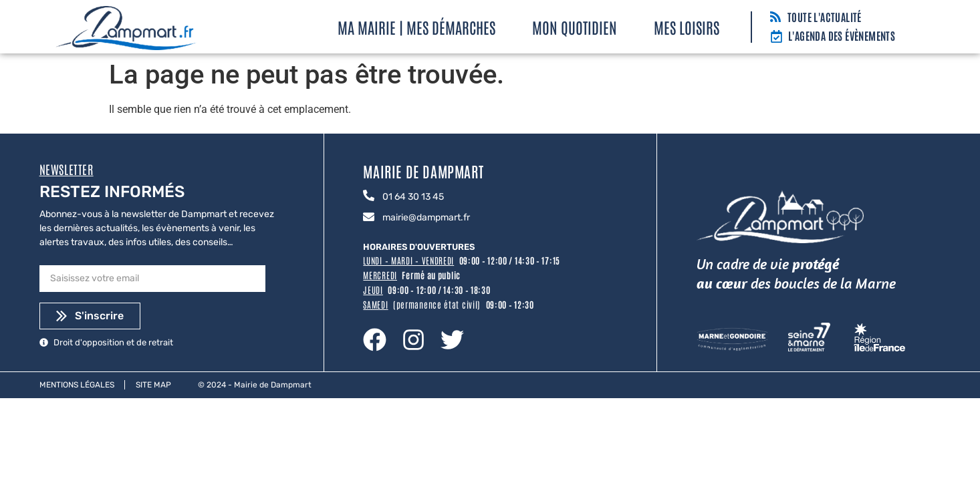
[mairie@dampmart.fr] (369, 218)
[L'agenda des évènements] (776, 37)
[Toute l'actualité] (775, 18)
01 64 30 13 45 (413, 197)
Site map (153, 385)
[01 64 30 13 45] (369, 196)
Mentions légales (77, 385)
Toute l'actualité (825, 17)
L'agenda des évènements (842, 35)
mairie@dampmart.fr (426, 217)
